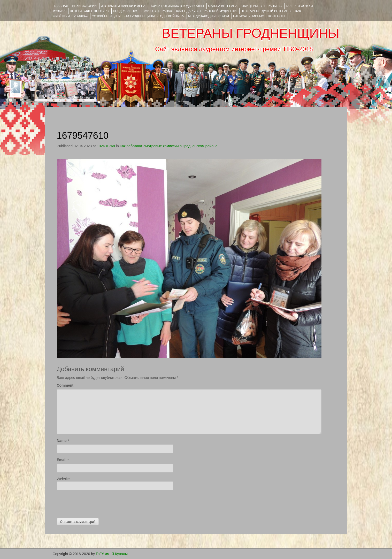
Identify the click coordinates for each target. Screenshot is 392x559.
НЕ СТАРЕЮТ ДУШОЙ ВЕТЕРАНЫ (266, 11)
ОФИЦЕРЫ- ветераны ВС (262, 6)
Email (62, 460)
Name (62, 441)
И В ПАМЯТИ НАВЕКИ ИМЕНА (123, 6)
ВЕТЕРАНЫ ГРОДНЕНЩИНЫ (251, 33)
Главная (61, 6)
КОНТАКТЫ (277, 16)
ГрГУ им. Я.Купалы (112, 554)
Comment (65, 385)
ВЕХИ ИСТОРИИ (84, 6)
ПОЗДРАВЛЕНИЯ (126, 11)
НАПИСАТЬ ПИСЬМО (249, 16)
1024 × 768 (106, 146)
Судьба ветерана (223, 6)
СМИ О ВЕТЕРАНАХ (157, 11)
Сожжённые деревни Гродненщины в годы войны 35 (138, 16)
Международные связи (209, 16)
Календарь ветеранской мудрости (206, 11)
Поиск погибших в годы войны (177, 6)
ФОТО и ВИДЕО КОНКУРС (89, 11)
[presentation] (96, 503)
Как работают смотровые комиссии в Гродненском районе (169, 146)
